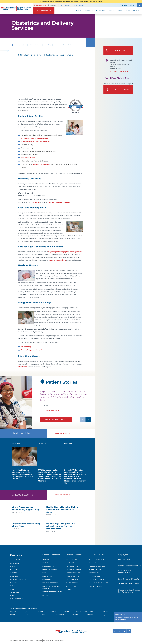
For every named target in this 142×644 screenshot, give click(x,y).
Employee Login (124, 560)
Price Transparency (73, 570)
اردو (104, 615)
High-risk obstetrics (28, 158)
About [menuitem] (78, 11)
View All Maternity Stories (56, 419)
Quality (45, 563)
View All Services (118, 90)
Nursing (14, 583)
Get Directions (40, 5)
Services (48, 45)
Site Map (46, 595)
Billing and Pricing (73, 566)
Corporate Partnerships (52, 592)
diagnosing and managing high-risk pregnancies (65, 252)
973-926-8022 (23, 367)
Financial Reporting (50, 583)
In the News (47, 580)
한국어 (12, 615)
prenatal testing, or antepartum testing (35, 138)
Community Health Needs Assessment (52, 587)
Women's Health (36, 45)
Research (14, 576)
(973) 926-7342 (120, 78)
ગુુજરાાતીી (66, 612)
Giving (75, 5)
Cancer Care (94, 563)
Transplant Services (97, 566)
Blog (12, 596)
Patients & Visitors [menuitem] (116, 11)
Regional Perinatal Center (42, 164)
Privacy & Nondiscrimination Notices (22, 640)
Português (60, 615)
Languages (15, 586)
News (45, 573)
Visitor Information (73, 573)
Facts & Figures (48, 566)
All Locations (53, 5)
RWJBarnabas (65, 5)
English (13, 612)
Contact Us (15, 560)
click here (123, 620)
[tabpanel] (16, 402)
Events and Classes (50, 570)
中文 (27, 615)
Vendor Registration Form (129, 584)
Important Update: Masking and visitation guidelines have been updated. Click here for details (72, 2)
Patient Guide (71, 586)
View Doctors (116, 51)
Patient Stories (17, 599)
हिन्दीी (91, 612)
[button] (139, 5)
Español (90, 615)
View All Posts (61, 434)
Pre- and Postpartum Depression (32, 350)
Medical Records (72, 583)
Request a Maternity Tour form (59, 202)
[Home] (16, 9)
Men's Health (94, 573)
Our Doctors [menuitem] (101, 11)
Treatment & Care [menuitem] (132, 11)
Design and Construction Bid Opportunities (129, 591)
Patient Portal (71, 560)
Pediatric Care (94, 576)
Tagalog (40, 612)
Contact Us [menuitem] (89, 11)
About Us (46, 560)
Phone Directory (72, 580)
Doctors (14, 566)
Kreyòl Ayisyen (82, 612)
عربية (25, 612)
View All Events (62, 495)
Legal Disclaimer (48, 640)
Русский (75, 615)
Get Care (14, 570)
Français (53, 612)
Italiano (106, 612)
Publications (47, 576)
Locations (15, 563)
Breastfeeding (26, 347)
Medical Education (18, 579)
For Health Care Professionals (124, 572)
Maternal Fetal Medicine (57, 260)
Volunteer (15, 592)
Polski (43, 615)
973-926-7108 (35, 202)
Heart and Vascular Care (99, 560)
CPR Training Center (97, 580)
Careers (82, 5)
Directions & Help (72, 576)
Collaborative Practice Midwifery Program (36, 141)
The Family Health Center (98, 583)
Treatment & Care (20, 45)
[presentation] (65, 401)
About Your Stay (72, 563)
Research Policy (60, 640)
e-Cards (69, 590)
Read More (51, 410)
